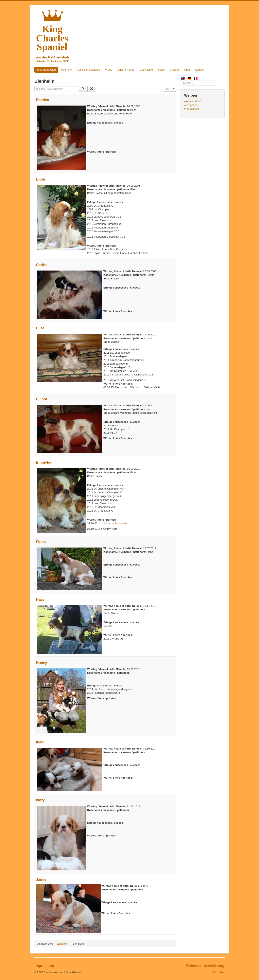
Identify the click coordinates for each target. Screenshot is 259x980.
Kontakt (200, 70)
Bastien (43, 100)
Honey (42, 663)
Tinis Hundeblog (46, 70)
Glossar (175, 70)
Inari (104, 523)
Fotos (161, 70)
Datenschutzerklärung (205, 966)
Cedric (42, 265)
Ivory (118, 523)
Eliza (40, 328)
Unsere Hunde (126, 70)
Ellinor (42, 399)
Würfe (109, 70)
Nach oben (218, 972)
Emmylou (44, 462)
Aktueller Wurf (192, 101)
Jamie (41, 880)
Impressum (44, 966)
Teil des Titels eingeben (34, 86)
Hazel (41, 599)
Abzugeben (191, 105)
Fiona (41, 542)
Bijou (41, 179)
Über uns (66, 70)
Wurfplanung (192, 109)
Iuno (111, 523)
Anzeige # (164, 86)
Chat (187, 70)
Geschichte (146, 70)
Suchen (180, 80)
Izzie (125, 523)
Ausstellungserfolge (88, 70)
